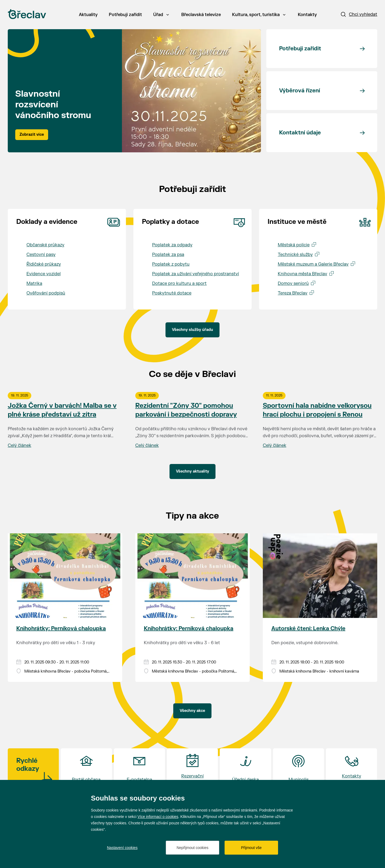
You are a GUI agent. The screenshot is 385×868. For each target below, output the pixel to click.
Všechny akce (192, 711)
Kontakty (307, 15)
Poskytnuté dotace (172, 293)
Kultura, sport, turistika (259, 15)
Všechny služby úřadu (192, 330)
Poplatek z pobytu (171, 264)
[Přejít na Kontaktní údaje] (322, 133)
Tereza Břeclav (293, 293)
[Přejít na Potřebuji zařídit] (322, 49)
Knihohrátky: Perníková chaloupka (61, 629)
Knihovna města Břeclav (303, 274)
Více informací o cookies (158, 817)
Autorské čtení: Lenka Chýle (308, 629)
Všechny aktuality (192, 471)
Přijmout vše (251, 848)
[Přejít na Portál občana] (86, 770)
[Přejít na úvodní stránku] (27, 14)
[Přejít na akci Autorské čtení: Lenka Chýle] (320, 576)
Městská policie (294, 245)
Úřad (161, 15)
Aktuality (88, 15)
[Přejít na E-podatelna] (139, 770)
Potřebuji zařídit (125, 15)
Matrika (34, 284)
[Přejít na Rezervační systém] (192, 770)
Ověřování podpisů (46, 293)
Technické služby (295, 255)
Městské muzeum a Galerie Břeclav (313, 264)
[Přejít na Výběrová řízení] (322, 91)
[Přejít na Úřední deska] (245, 770)
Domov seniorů (293, 284)
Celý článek (20, 446)
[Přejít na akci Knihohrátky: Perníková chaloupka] (65, 576)
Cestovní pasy (41, 255)
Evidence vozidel (44, 274)
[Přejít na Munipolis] (299, 770)
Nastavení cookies (122, 848)
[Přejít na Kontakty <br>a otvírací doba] (351, 770)
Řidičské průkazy (44, 264)
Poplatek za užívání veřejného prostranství (196, 274)
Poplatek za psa (168, 255)
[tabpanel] (134, 91)
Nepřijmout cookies (192, 848)
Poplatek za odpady (172, 245)
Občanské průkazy (45, 245)
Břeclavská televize (201, 15)
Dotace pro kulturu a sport (179, 284)
